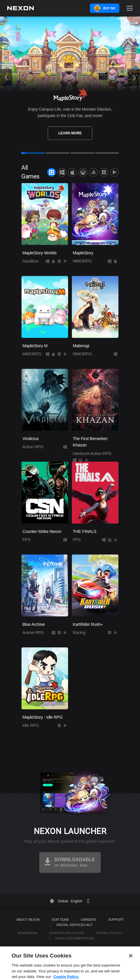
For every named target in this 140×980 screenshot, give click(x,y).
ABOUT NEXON (28, 920)
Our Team (60, 920)
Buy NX (109, 8)
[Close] (131, 963)
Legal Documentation (75, 938)
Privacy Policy (110, 933)
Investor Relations (67, 933)
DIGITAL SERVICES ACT (75, 925)
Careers (88, 920)
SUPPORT (116, 920)
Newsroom (27, 933)
